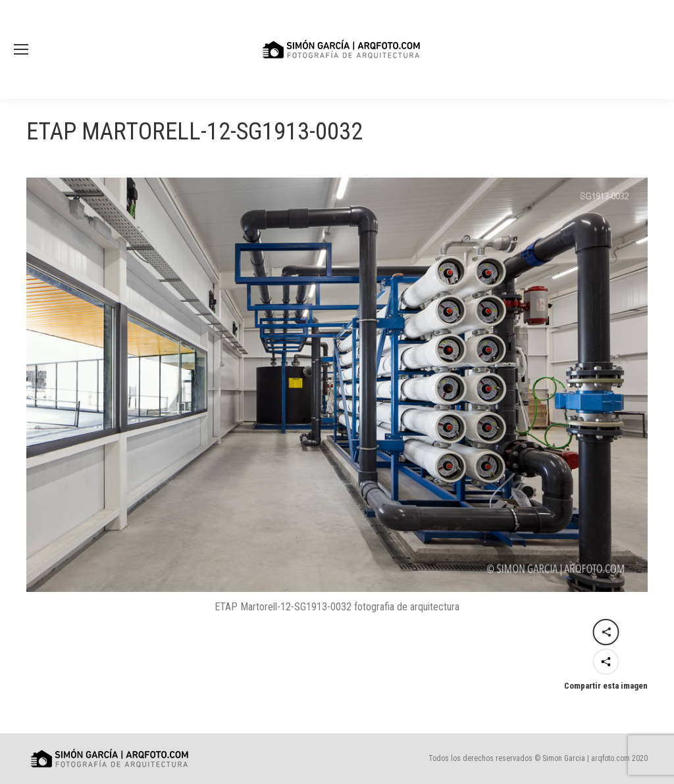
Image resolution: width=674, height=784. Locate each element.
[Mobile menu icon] (21, 49)
